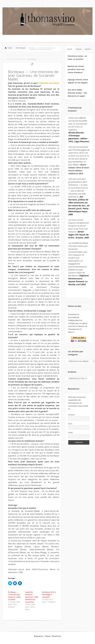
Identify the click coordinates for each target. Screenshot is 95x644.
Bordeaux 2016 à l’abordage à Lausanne (49, 595)
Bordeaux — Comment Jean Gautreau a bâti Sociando (14, 596)
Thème (48, 636)
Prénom (71, 415)
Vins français (21, 48)
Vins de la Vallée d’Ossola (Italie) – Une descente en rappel (77, 93)
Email (70, 432)
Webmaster (39, 636)
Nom (70, 424)
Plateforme (57, 636)
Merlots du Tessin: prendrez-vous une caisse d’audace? (76, 69)
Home (10, 48)
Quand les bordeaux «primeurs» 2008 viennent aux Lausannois (32, 597)
